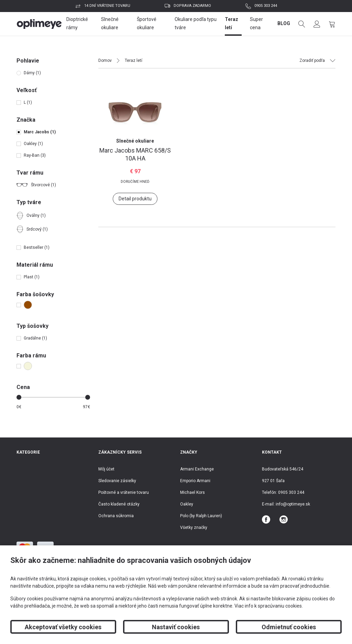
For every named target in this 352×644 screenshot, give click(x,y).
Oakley (187, 504)
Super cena (256, 23)
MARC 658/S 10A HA (135, 154)
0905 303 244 (266, 6)
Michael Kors (192, 492)
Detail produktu (135, 199)
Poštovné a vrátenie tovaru (124, 492)
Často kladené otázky (119, 504)
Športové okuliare (147, 23)
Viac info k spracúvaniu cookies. (269, 606)
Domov (105, 60)
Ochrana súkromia (116, 516)
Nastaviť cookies (176, 627)
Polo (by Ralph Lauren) (201, 516)
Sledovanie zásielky (117, 481)
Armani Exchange (197, 469)
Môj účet (106, 469)
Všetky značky (194, 528)
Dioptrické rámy (77, 23)
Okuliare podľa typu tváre (196, 23)
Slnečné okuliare (110, 23)
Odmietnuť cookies (289, 627)
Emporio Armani (195, 481)
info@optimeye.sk (293, 504)
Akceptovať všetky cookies (63, 627)
